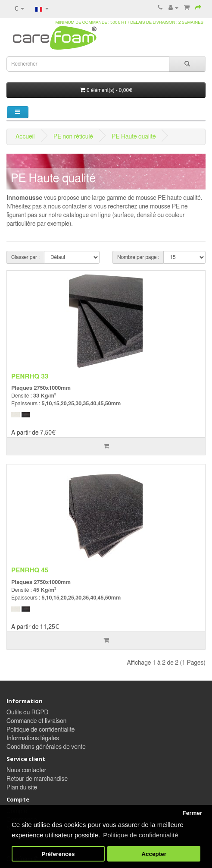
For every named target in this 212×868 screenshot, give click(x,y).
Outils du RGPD (27, 713)
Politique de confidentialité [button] (140, 835)
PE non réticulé (73, 137)
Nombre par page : (138, 257)
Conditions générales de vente (46, 747)
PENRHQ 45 (30, 570)
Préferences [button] (58, 854)
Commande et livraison (36, 721)
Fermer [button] (192, 813)
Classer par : (25, 257)
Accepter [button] (154, 854)
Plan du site (22, 788)
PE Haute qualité (134, 137)
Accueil (25, 137)
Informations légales (33, 739)
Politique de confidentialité (41, 730)
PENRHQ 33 (30, 377)
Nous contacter (26, 770)
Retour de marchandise (37, 779)
